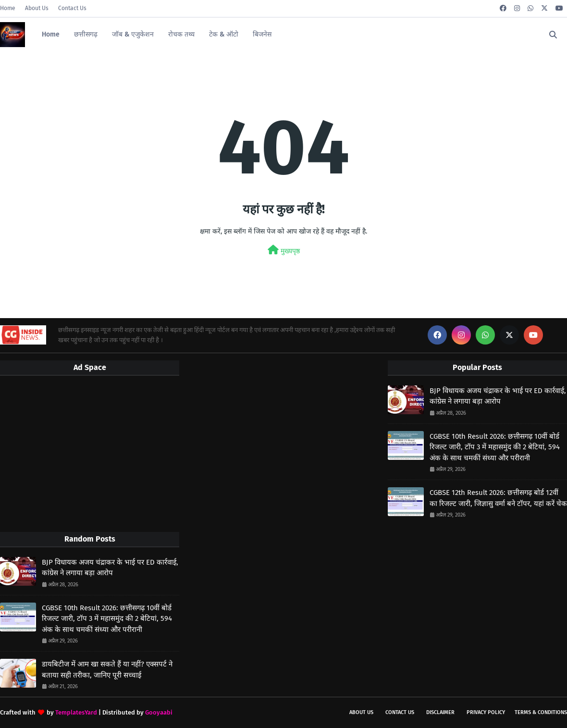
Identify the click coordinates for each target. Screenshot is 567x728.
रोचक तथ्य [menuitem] (181, 34)
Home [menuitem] (51, 34)
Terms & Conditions (541, 712)
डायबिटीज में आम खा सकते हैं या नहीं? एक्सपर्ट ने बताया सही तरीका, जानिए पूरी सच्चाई (107, 670)
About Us (37, 8)
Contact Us (72, 8)
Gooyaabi (159, 712)
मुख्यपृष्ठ (284, 250)
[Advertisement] (90, 453)
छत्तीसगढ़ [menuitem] (86, 34)
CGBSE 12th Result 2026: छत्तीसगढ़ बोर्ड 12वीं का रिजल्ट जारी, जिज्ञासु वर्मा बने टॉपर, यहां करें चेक (498, 498)
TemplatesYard (76, 712)
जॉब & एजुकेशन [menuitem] (133, 34)
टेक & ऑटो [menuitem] (224, 34)
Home (8, 8)
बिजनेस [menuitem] (262, 34)
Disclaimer (440, 712)
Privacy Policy (486, 712)
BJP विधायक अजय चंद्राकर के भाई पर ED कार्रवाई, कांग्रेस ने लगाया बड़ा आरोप (110, 568)
